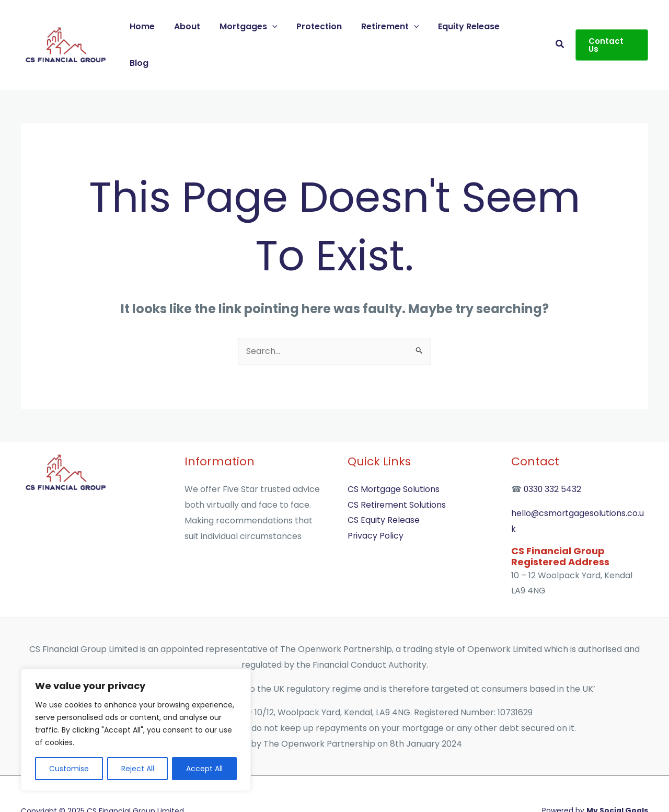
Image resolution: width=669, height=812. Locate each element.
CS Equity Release (384, 486)
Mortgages (257, 27)
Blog (527, 27)
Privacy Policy (376, 502)
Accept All (204, 769)
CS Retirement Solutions (397, 471)
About (198, 27)
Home (156, 27)
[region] (136, 730)
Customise (69, 769)
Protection (325, 27)
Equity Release (470, 27)
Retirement (393, 27)
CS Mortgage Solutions (394, 455)
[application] (281, 27)
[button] (560, 28)
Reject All (138, 769)
